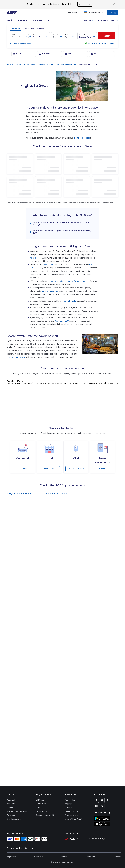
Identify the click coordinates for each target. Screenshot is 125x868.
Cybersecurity (91, 857)
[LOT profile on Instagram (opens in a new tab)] (96, 806)
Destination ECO (62, 321)
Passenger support (72, 815)
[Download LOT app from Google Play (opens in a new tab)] (102, 818)
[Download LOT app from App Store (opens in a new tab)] (102, 824)
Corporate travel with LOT (46, 815)
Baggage (68, 804)
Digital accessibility (14, 819)
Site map (117, 857)
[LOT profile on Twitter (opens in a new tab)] (102, 806)
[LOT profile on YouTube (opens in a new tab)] (102, 800)
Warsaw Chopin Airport (74, 819)
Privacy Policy (38, 857)
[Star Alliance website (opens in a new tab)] (90, 839)
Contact (64, 857)
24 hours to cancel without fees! (101, 43)
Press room (11, 804)
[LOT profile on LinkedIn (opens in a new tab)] (108, 800)
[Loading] (94, 12)
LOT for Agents (42, 808)
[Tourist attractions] (63, 403)
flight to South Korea (16, 357)
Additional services (72, 800)
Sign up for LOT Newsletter (17, 811)
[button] (19, 36)
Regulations (11, 857)
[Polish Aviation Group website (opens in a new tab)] (70, 839)
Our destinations (71, 811)
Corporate (11, 808)
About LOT (11, 800)
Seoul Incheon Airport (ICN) (60, 493)
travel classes (48, 264)
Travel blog (11, 815)
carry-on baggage (50, 291)
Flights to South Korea (19, 493)
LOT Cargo (40, 800)
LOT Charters (41, 804)
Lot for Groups (41, 811)
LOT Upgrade (70, 808)
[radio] (15, 29)
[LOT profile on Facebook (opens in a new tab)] (96, 800)
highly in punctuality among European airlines (69, 281)
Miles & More (36, 258)
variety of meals (69, 301)
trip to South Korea (82, 138)
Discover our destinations (20, 848)
